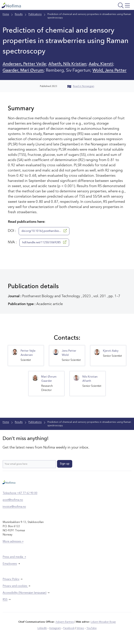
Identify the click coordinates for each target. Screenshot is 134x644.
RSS (5, 600)
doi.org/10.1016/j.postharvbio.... (44, 231)
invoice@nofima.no (14, 507)
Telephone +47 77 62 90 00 (20, 493)
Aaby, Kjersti (104, 64)
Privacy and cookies (15, 586)
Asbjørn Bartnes (65, 622)
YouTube (91, 628)
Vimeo (80, 628)
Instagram (56, 628)
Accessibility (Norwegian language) (25, 593)
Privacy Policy (11, 579)
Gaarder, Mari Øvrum (24, 71)
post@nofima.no (13, 500)
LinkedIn (43, 628)
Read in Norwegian (81, 86)
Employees (10, 564)
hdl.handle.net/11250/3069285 (44, 242)
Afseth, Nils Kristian (69, 64)
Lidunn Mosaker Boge (103, 622)
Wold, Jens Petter (112, 71)
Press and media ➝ (14, 557)
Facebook (69, 628)
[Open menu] (108, 6)
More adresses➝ (13, 542)
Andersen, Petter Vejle (25, 64)
